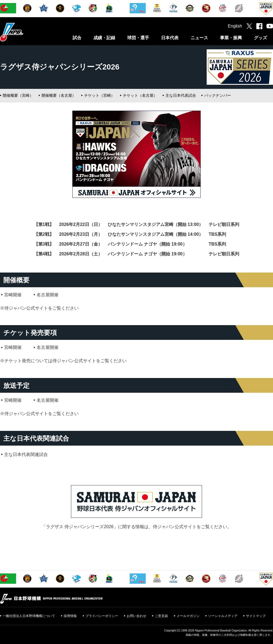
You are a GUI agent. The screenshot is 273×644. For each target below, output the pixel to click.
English (235, 26)
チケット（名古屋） (140, 95)
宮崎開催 (13, 295)
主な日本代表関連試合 (26, 454)
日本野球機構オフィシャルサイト (25, 32)
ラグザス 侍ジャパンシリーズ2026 (80, 527)
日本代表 (170, 38)
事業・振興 (231, 38)
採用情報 (70, 616)
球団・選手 (138, 38)
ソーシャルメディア (223, 616)
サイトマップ (256, 616)
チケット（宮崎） (99, 95)
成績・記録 (104, 38)
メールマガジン (188, 616)
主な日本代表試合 (181, 95)
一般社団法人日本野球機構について (29, 616)
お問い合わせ (136, 616)
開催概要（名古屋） (59, 95)
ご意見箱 (161, 616)
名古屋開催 (48, 295)
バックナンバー (218, 95)
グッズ (260, 38)
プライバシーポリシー (102, 616)
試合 (77, 38)
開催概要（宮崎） (18, 95)
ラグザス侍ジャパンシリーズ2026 (60, 67)
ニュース (199, 38)
